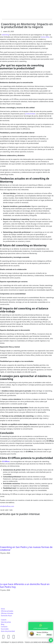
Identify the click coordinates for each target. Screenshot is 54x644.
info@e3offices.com (7, 506)
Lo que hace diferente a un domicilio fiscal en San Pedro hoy (25, 585)
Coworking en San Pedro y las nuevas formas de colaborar (26, 548)
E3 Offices (6, 461)
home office (45, 37)
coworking (5, 35)
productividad (30, 114)
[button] (27, 19)
